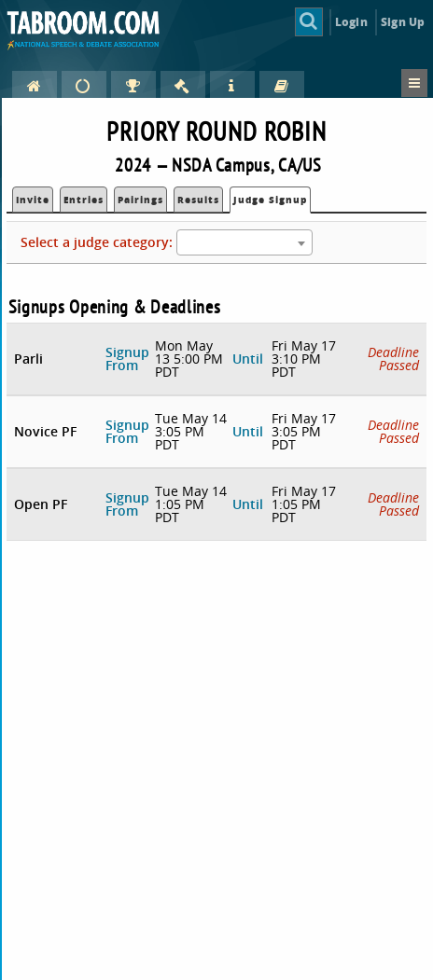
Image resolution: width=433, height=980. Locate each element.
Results (198, 200)
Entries (84, 200)
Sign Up (403, 22)
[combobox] (244, 242)
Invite (33, 200)
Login (351, 22)
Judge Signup (270, 200)
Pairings (140, 200)
